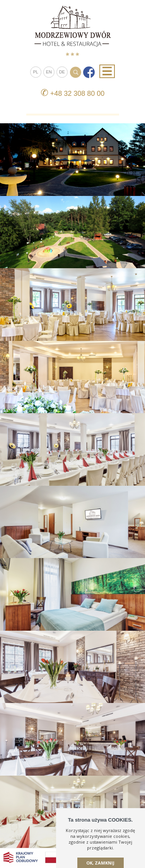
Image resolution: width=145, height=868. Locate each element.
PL (36, 72)
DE (62, 72)
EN (49, 72)
